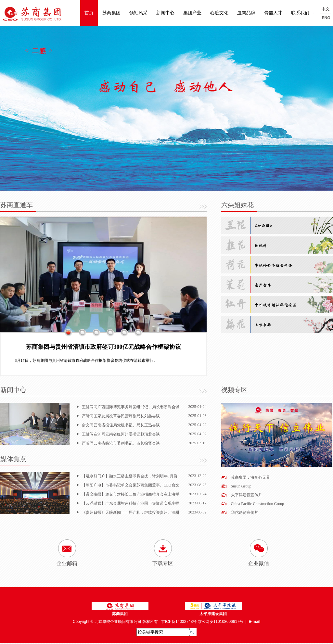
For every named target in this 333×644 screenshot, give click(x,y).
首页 (89, 13)
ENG (326, 18)
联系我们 (300, 13)
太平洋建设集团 (213, 614)
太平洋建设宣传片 (247, 495)
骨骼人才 (273, 13)
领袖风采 (138, 13)
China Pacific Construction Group (258, 504)
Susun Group (241, 486)
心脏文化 (219, 13)
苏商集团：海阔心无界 (250, 477)
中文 (326, 9)
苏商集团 (111, 13)
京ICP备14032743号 (179, 622)
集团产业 (192, 13)
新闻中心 (165, 13)
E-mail (254, 622)
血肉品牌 (246, 13)
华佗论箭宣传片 (245, 512)
